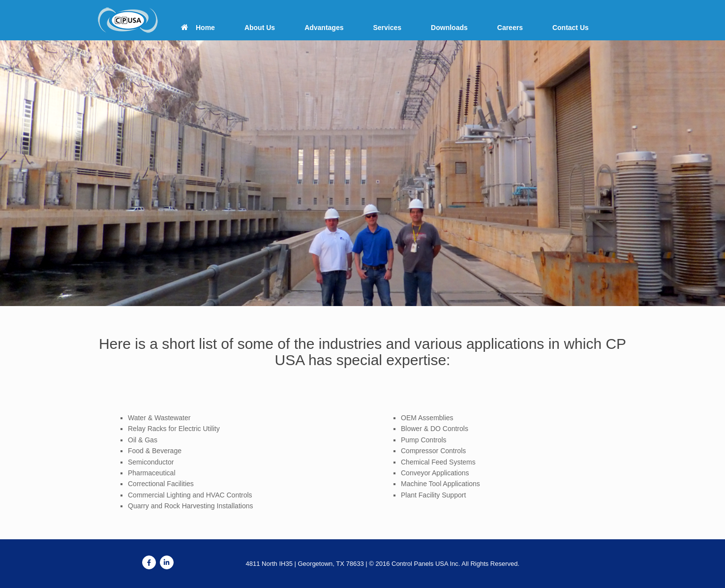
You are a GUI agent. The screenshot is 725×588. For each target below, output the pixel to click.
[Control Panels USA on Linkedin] (167, 562)
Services (387, 28)
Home (198, 28)
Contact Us (571, 28)
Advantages (324, 28)
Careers (510, 28)
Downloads (449, 28)
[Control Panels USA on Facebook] (149, 562)
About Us (260, 28)
